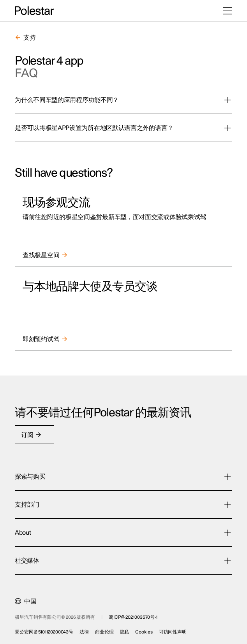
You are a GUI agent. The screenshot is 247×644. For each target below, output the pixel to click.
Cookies (144, 632)
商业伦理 (104, 632)
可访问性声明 (173, 632)
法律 (84, 632)
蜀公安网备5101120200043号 (44, 632)
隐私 (125, 632)
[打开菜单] (228, 11)
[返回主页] (34, 11)
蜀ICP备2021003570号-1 (133, 617)
